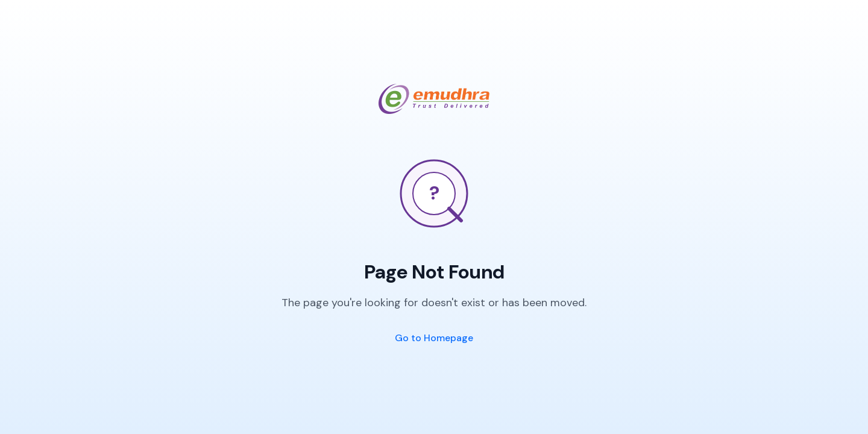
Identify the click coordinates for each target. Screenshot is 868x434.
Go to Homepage (434, 338)
